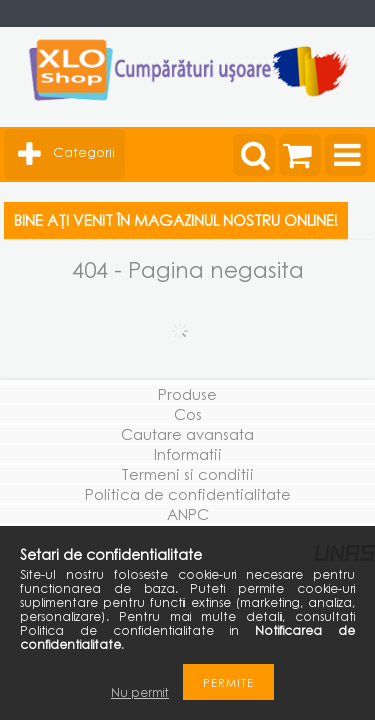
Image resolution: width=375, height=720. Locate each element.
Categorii (84, 152)
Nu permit (140, 692)
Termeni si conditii (187, 474)
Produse (187, 394)
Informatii (188, 454)
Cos (188, 414)
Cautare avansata (187, 434)
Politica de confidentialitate (188, 494)
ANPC (188, 514)
